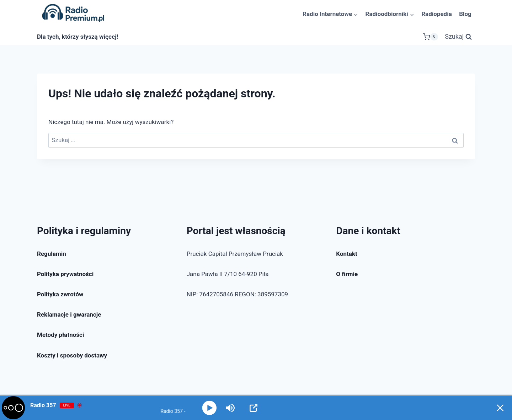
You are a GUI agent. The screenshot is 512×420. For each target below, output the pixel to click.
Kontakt (346, 254)
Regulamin (52, 254)
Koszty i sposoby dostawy (72, 355)
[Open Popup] (254, 408)
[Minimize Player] (500, 408)
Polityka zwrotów (60, 294)
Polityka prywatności (65, 274)
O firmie (347, 274)
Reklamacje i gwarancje (69, 314)
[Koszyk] (431, 37)
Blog (465, 14)
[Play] (209, 408)
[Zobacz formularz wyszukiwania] (458, 37)
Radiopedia (437, 14)
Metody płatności (60, 335)
